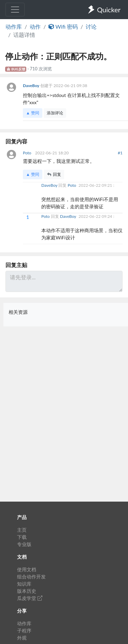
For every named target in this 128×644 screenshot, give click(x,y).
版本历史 (27, 591)
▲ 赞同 (33, 113)
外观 (22, 638)
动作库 (14, 26)
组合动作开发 (31, 577)
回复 (54, 174)
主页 (22, 530)
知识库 (24, 584)
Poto (28, 153)
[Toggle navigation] (15, 10)
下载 (22, 537)
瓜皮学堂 (30, 598)
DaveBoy (32, 86)
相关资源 (18, 312)
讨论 (91, 26)
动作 (35, 26)
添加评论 (55, 113)
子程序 (24, 631)
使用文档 (27, 569)
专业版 (24, 544)
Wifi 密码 (63, 26)
